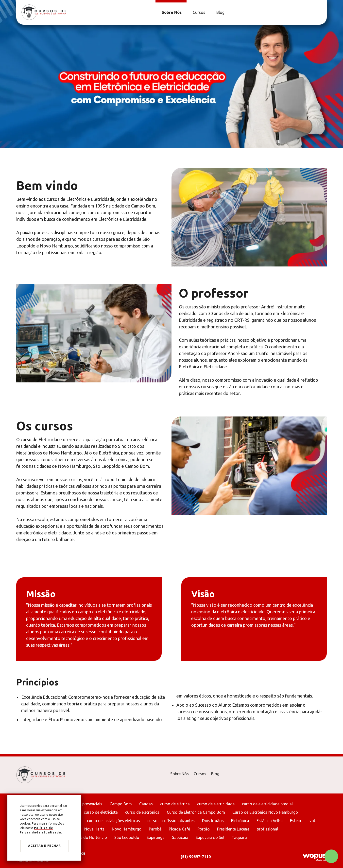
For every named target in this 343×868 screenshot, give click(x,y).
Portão (204, 829)
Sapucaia (180, 837)
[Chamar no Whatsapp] (331, 856)
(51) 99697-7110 (196, 857)
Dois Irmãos (213, 821)
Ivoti (312, 821)
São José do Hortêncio (86, 837)
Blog (215, 774)
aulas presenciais (87, 804)
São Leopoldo (127, 837)
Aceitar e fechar (44, 846)
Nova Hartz (94, 829)
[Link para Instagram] (321, 12)
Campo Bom (121, 804)
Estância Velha (270, 821)
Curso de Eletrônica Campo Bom (196, 812)
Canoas (146, 804)
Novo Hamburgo (127, 829)
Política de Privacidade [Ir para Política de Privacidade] (33, 861)
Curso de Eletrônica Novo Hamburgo (265, 812)
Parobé (155, 829)
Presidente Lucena (233, 829)
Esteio (296, 821)
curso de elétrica (175, 804)
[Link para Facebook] (318, 12)
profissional (267, 829)
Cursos (200, 774)
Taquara (239, 837)
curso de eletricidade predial (267, 804)
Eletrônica (240, 821)
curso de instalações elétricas (113, 821)
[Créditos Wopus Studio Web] (314, 857)
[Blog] (220, 12)
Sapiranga (156, 837)
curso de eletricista (101, 812)
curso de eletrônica (142, 812)
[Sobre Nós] (171, 12)
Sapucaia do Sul (210, 837)
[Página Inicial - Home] (44, 12)
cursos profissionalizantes (171, 821)
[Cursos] (198, 12)
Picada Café (179, 829)
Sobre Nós (180, 774)
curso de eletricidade (216, 804)
